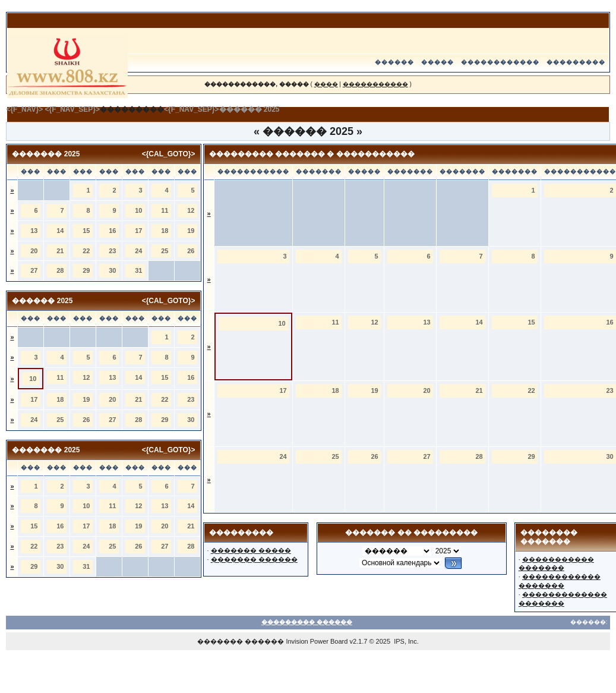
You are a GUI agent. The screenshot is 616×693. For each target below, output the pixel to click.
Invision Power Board (317, 641)
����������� (375, 84)
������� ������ (254, 559)
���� (326, 84)
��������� (576, 62)
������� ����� (251, 550)
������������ (500, 62)
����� (437, 62)
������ (394, 62)
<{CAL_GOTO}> (169, 154)
